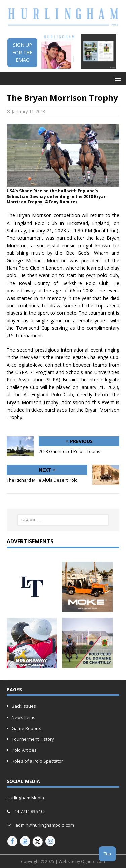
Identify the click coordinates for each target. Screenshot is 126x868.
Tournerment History (33, 739)
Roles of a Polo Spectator (37, 761)
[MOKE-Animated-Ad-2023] (87, 608)
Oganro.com (93, 861)
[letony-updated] (32, 608)
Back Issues (24, 706)
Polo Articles (24, 750)
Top (108, 854)
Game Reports (27, 728)
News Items (24, 717)
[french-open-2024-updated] (87, 664)
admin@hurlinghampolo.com (45, 825)
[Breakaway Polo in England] (32, 664)
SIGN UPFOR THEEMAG (22, 52)
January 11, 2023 (29, 111)
